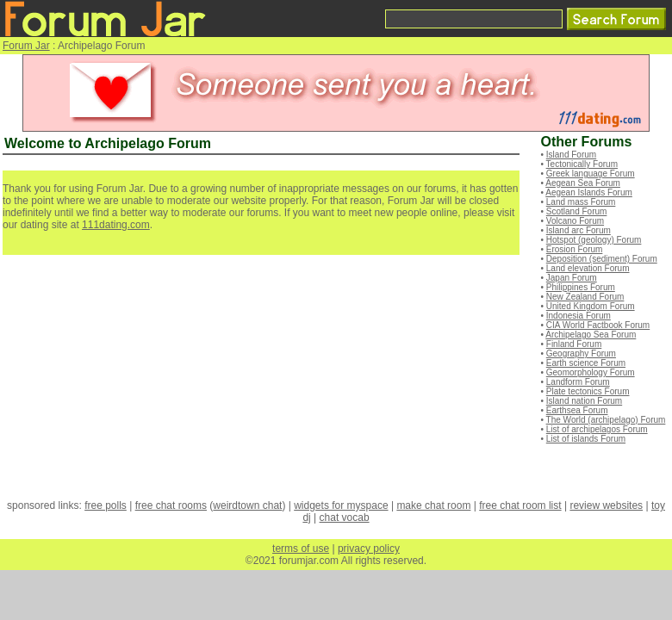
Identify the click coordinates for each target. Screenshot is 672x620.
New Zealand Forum (585, 297)
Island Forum (571, 155)
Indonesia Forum (579, 316)
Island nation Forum (584, 401)
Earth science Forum (586, 363)
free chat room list (520, 505)
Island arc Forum (579, 230)
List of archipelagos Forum (597, 429)
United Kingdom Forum (591, 306)
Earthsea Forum (577, 410)
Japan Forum (572, 278)
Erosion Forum (575, 249)
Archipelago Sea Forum (591, 335)
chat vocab (345, 518)
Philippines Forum (581, 287)
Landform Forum (578, 382)
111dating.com (116, 225)
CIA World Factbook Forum (598, 325)
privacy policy (369, 549)
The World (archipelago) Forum (606, 420)
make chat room (433, 505)
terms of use (301, 549)
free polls (106, 505)
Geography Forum (581, 353)
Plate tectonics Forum (588, 391)
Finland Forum (574, 344)
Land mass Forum (581, 202)
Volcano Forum (575, 221)
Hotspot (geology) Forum (594, 240)
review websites (606, 505)
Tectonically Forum (582, 164)
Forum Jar (26, 46)
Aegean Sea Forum (583, 183)
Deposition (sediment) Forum (602, 259)
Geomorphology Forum (591, 372)
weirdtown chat (247, 505)
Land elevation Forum (588, 268)
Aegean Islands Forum (589, 192)
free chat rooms (171, 505)
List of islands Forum (586, 439)
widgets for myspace (341, 505)
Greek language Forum (591, 174)
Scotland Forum (577, 211)
